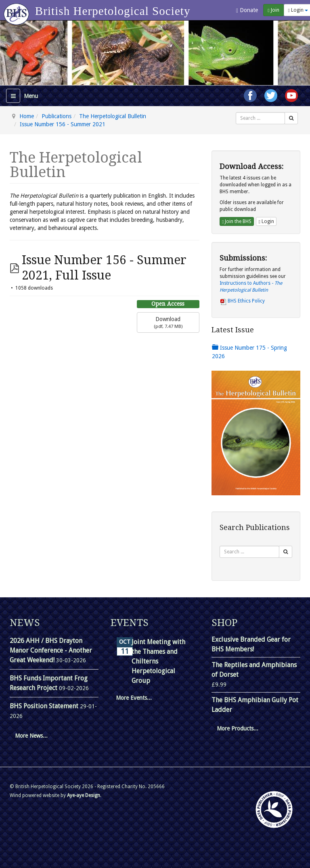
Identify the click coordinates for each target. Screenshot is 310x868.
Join (273, 10)
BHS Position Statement (45, 706)
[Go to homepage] (18, 10)
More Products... (238, 728)
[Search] (291, 118)
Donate (247, 10)
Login (266, 221)
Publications (57, 116)
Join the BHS (237, 221)
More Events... (134, 698)
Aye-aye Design (84, 795)
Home (27, 116)
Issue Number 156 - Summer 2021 (63, 124)
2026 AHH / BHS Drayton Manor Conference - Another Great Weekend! (51, 650)
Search (236, 112)
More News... (31, 736)
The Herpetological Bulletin (113, 116)
